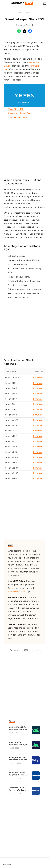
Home (20, 13)
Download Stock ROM (18, 117)
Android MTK (22, 3)
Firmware (28, 13)
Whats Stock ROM (16, 109)
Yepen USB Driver (16, 592)
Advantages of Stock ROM (20, 113)
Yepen (36, 650)
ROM (26, 650)
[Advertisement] (25, 149)
